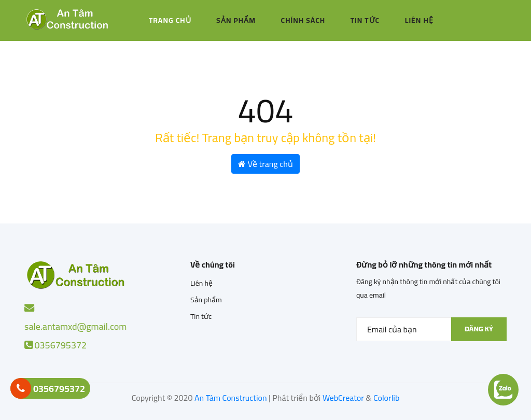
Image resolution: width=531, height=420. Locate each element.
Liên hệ (419, 20)
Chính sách (303, 20)
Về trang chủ (265, 164)
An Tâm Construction (231, 398)
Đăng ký (479, 329)
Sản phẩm (236, 20)
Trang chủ (170, 20)
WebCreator (343, 398)
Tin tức (365, 20)
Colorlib (386, 398)
